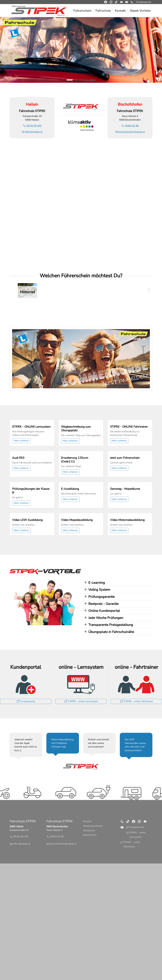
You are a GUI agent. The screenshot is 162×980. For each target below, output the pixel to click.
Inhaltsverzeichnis (93, 942)
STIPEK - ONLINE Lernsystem (31, 456)
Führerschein (82, 11)
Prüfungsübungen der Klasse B (31, 578)
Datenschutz (90, 951)
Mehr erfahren (21, 470)
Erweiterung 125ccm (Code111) (75, 518)
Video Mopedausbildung (77, 636)
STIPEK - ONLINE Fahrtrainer (129, 456)
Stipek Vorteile (140, 11)
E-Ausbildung (70, 576)
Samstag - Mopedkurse (125, 576)
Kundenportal (144, 2)
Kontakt (120, 11)
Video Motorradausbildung (127, 636)
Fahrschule (103, 11)
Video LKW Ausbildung (27, 636)
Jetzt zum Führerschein (125, 516)
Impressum (89, 947)
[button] (132, 2)
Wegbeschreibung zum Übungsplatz (76, 458)
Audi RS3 (18, 516)
